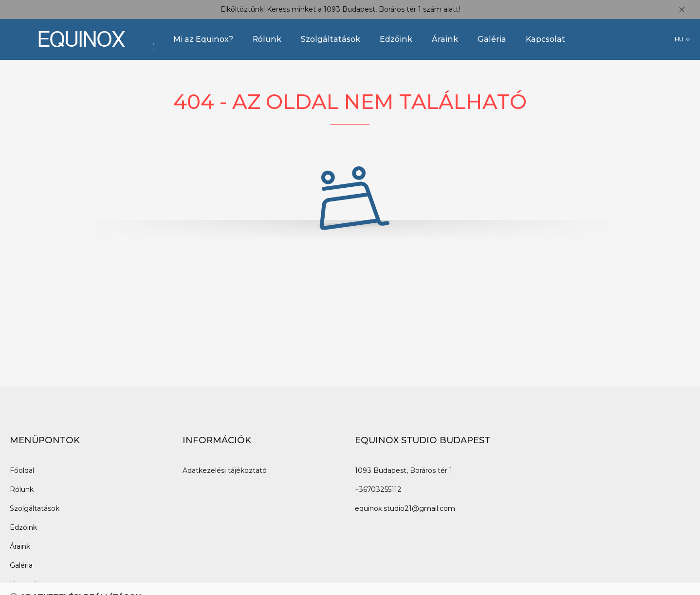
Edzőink (396, 39)
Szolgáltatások (331, 39)
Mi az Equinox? (203, 39)
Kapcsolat (545, 39)
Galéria (492, 39)
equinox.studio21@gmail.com (405, 508)
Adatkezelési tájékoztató (225, 470)
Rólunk (267, 39)
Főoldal (22, 470)
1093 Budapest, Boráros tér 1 (404, 470)
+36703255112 (378, 489)
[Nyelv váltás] (682, 39)
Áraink (445, 39)
